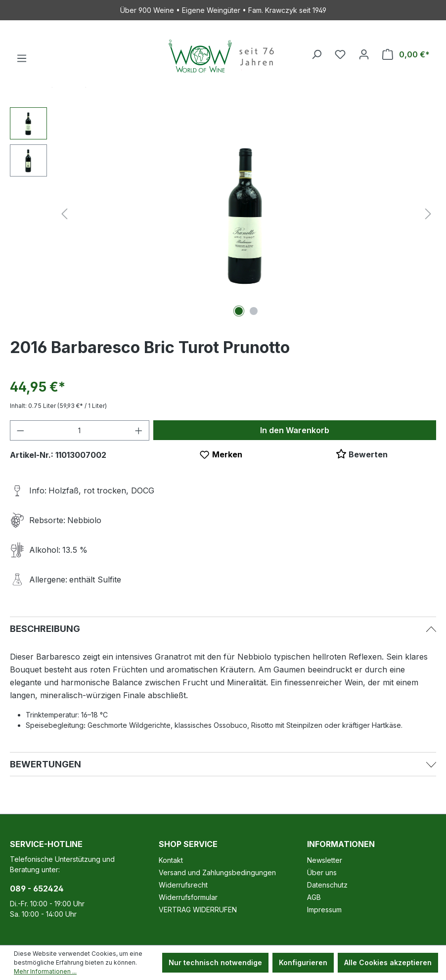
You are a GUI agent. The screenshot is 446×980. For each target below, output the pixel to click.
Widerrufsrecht (183, 885)
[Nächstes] (428, 214)
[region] (223, 214)
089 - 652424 (37, 889)
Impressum (324, 910)
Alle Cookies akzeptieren (388, 962)
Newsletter (325, 860)
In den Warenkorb (295, 430)
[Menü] (22, 58)
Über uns (322, 872)
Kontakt (171, 860)
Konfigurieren (303, 962)
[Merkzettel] (340, 54)
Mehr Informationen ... (45, 971)
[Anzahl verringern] (20, 430)
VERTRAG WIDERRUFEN (198, 910)
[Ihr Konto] (364, 54)
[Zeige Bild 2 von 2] (254, 311)
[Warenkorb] (406, 54)
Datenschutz (327, 885)
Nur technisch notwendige (215, 962)
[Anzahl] (80, 430)
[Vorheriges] (64, 214)
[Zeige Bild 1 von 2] (239, 311)
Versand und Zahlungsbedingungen (217, 872)
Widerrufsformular (188, 897)
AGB (314, 897)
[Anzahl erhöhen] (139, 430)
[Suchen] (316, 54)
